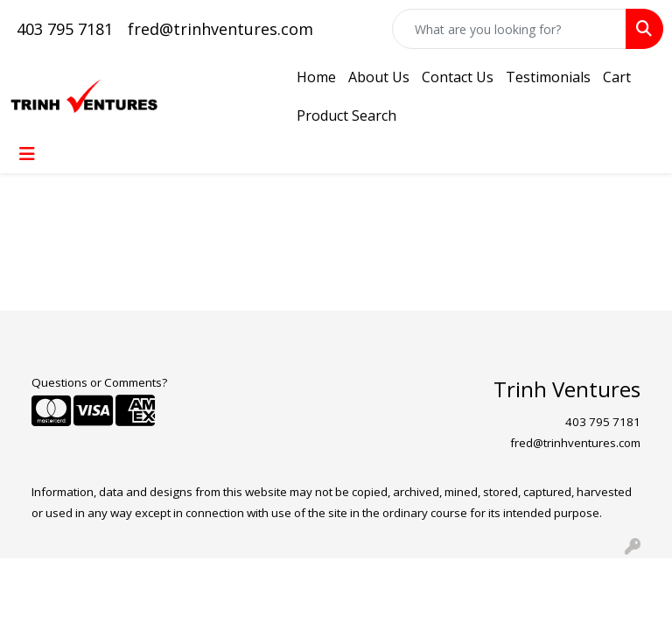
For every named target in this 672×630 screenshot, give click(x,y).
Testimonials (548, 77)
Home (316, 77)
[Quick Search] (509, 29)
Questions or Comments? (99, 382)
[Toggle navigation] (27, 154)
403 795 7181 (65, 29)
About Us (379, 77)
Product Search (346, 115)
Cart (617, 77)
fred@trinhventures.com (220, 29)
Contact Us (458, 77)
